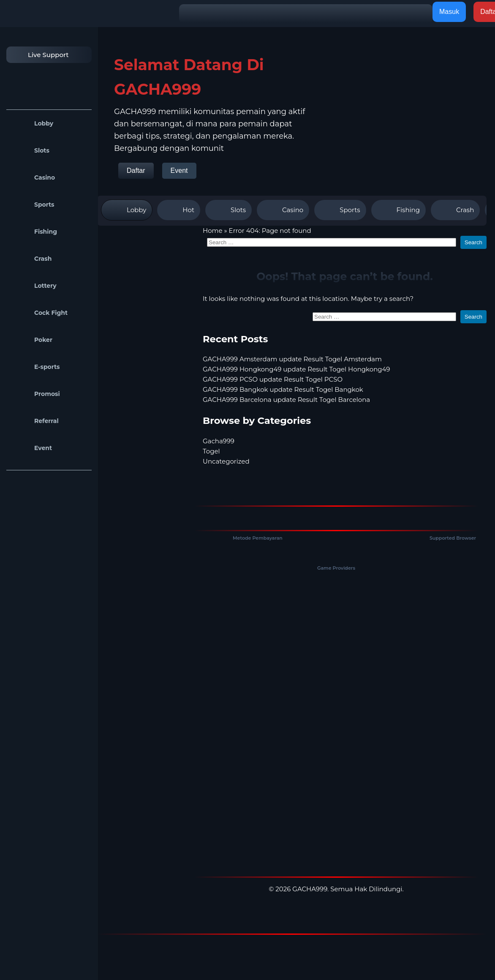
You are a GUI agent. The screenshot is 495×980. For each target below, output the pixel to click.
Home (213, 231)
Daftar (136, 171)
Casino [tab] (283, 210)
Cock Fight (39, 313)
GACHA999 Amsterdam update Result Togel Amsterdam (292, 359)
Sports (33, 205)
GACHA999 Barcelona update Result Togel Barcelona (286, 400)
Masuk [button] (449, 12)
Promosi (35, 394)
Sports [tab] (340, 210)
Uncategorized (226, 461)
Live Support (40, 55)
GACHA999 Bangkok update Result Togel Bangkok (283, 389)
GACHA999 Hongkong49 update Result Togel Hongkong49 (296, 369)
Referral (35, 421)
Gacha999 (219, 441)
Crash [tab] (455, 210)
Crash (31, 259)
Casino (33, 177)
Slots (30, 150)
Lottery (34, 286)
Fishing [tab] (398, 210)
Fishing (34, 232)
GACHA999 (310, 889)
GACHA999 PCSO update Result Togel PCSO (273, 379)
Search (473, 242)
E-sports (35, 367)
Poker (31, 340)
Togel (211, 451)
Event (31, 448)
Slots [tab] (228, 210)
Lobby (32, 123)
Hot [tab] (179, 210)
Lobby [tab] (127, 210)
